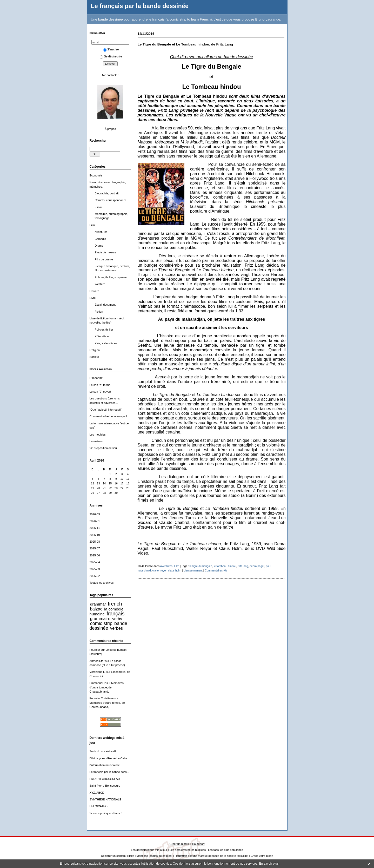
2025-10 (95, 535)
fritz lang (243, 566)
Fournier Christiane (102, 698)
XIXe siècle (102, 336)
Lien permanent (193, 570)
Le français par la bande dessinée (140, 6)
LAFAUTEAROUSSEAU (105, 779)
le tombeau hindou (225, 566)
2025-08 (95, 542)
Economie (96, 175)
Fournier (95, 650)
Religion (95, 350)
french (115, 604)
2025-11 (95, 528)
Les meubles (98, 435)
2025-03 (95, 569)
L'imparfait (96, 378)
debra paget (257, 566)
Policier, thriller (104, 330)
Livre (93, 298)
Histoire (94, 291)
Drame (99, 246)
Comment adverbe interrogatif (108, 416)
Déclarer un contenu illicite (118, 856)
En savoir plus (269, 864)
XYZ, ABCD (97, 793)
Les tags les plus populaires (226, 850)
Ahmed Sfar (97, 661)
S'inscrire (111, 49)
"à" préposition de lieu (103, 448)
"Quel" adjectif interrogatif (106, 410)
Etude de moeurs (106, 252)
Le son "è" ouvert (100, 392)
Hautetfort (198, 844)
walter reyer (160, 570)
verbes (116, 628)
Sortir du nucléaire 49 (103, 751)
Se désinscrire (111, 56)
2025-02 (95, 576)
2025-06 (95, 555)
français (115, 614)
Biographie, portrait (107, 193)
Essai (98, 207)
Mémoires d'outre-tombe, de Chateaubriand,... (107, 687)
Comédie (101, 239)
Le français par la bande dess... (109, 772)
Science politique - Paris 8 (106, 813)
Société (94, 357)
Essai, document (105, 305)
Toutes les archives (102, 583)
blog (269, 856)
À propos (110, 129)
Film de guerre (104, 259)
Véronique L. (98, 672)
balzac (96, 609)
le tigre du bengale (201, 566)
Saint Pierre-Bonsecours (105, 786)
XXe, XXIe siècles (106, 343)
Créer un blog (178, 844)
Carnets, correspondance (111, 200)
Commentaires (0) (216, 570)
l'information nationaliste (105, 765)
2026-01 (95, 521)
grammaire (100, 619)
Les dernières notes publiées (188, 850)
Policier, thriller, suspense (111, 277)
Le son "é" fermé (100, 385)
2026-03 (95, 514)
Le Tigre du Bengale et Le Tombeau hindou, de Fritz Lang (185, 44)
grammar (98, 604)
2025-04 (95, 562)
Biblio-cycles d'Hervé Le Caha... (110, 758)
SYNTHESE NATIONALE (106, 799)
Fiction (99, 312)
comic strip (101, 623)
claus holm (175, 570)
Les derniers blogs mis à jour (149, 850)
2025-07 (95, 548)
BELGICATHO (99, 806)
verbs (117, 619)
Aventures (101, 232)
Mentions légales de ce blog (154, 856)
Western (100, 284)
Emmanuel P (98, 683)
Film (92, 225)
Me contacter (110, 75)
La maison (96, 441)
